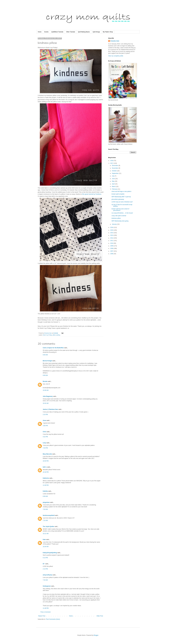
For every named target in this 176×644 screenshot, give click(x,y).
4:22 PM (45, 437)
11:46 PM (46, 608)
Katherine (46, 478)
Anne (44, 420)
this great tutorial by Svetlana (92, 194)
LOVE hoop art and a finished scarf (122, 202)
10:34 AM (46, 547)
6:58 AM (45, 496)
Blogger (96, 635)
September (115, 173)
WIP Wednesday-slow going (120, 221)
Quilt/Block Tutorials (57, 32)
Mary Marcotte (47, 454)
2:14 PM (45, 569)
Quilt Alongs (96, 32)
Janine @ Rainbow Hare (50, 409)
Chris (45, 432)
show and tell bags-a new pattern (121, 191)
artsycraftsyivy (48, 575)
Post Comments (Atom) (53, 619)
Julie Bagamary (48, 396)
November (115, 168)
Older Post (100, 616)
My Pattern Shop (108, 32)
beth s (45, 467)
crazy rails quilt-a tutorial (119, 216)
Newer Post (42, 616)
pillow (54, 335)
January (114, 224)
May (113, 181)
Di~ (44, 564)
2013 (112, 235)
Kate (44, 540)
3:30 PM (45, 426)
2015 (112, 230)
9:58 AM (45, 375)
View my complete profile (116, 56)
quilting (58, 335)
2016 (112, 227)
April (113, 184)
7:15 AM (45, 520)
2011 (112, 241)
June (114, 179)
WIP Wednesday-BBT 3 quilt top (121, 197)
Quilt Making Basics (84, 32)
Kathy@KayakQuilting (50, 553)
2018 (112, 161)
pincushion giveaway (118, 199)
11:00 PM (46, 485)
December (115, 166)
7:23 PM (45, 448)
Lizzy (44, 443)
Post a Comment (46, 612)
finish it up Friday (47, 335)
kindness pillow (116, 218)
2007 (112, 251)
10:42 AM (46, 403)
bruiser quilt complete (118, 194)
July (113, 176)
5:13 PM (45, 558)
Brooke (45, 381)
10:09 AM (46, 390)
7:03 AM (45, 509)
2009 (112, 246)
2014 (112, 233)
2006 (112, 254)
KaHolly (45, 491)
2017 (112, 163)
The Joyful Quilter (48, 527)
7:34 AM (45, 580)
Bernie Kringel (47, 361)
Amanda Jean (115, 41)
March (114, 187)
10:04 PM (46, 461)
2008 (112, 248)
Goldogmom (47, 586)
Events (46, 32)
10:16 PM (46, 472)
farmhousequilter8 (49, 515)
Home (40, 32)
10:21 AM (46, 534)
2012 (112, 238)
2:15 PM (45, 415)
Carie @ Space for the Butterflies (53, 348)
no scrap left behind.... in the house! (122, 213)
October (114, 171)
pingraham (46, 502)
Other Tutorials (71, 32)
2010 (112, 243)
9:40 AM (45, 355)
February (115, 189)
